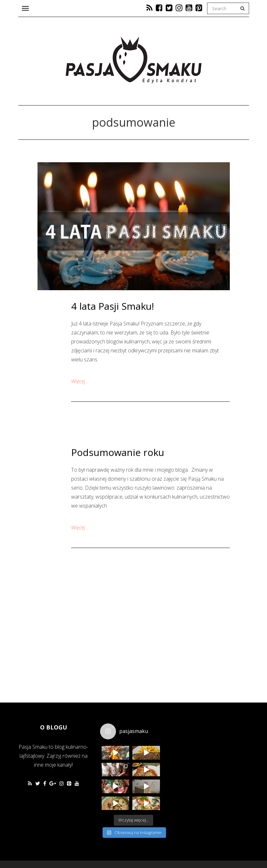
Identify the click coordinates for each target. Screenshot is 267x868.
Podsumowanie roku (118, 452)
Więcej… (80, 381)
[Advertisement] (219, 762)
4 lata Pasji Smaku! (113, 306)
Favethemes (64, 847)
